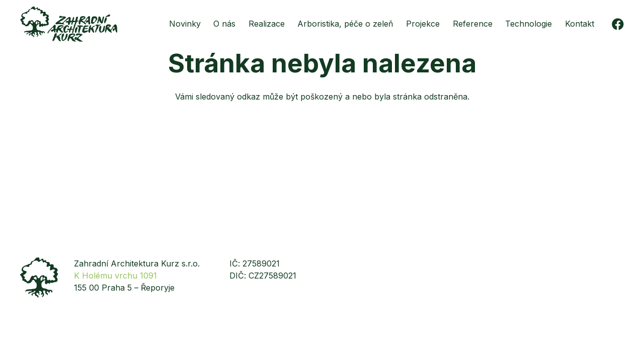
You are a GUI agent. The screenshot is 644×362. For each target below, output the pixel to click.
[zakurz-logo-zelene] (69, 24)
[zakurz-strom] (39, 278)
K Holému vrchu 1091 (115, 276)
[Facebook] (618, 24)
